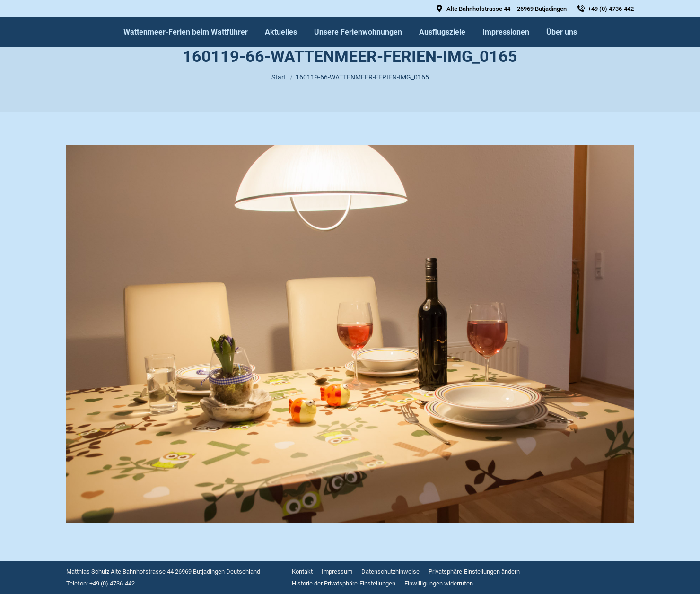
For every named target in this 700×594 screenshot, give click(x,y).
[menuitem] (186, 32)
